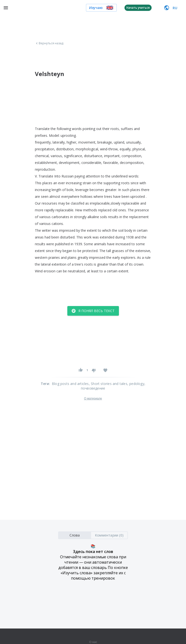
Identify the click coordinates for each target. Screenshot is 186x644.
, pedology (136, 384)
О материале (93, 399)
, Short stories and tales (108, 384)
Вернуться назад (49, 43)
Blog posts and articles (70, 384)
